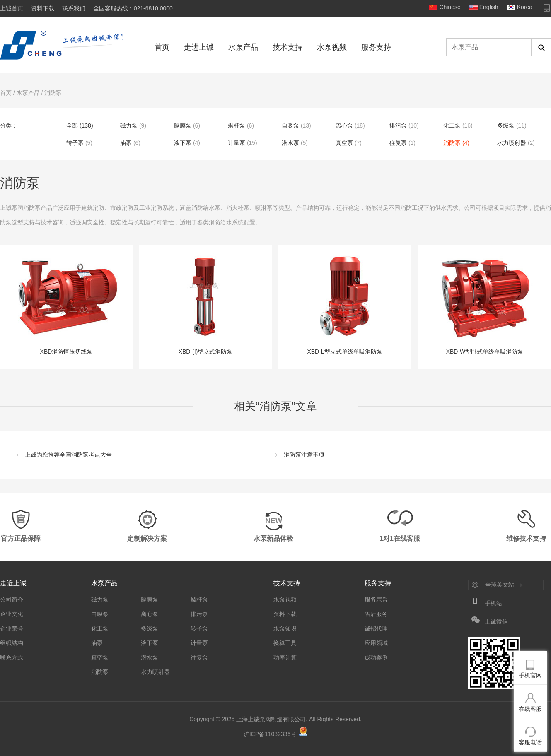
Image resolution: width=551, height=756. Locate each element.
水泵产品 (243, 47)
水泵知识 (285, 628)
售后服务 (376, 614)
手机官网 (530, 675)
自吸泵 (290, 125)
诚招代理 (376, 628)
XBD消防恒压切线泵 (66, 304)
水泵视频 (332, 47)
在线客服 (530, 709)
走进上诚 (199, 47)
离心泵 (344, 125)
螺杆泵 (237, 125)
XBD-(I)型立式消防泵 (205, 304)
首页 (162, 47)
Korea (525, 7)
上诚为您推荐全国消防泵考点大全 (68, 455)
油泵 (126, 143)
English (489, 7)
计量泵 (237, 143)
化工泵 (452, 125)
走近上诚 (13, 583)
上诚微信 (496, 621)
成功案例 (376, 657)
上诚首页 (12, 8)
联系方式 (12, 657)
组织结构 (12, 643)
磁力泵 (129, 125)
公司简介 (12, 600)
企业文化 (12, 614)
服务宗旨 (376, 600)
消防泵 (53, 93)
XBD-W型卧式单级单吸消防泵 (485, 304)
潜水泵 (290, 143)
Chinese (450, 7)
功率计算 (285, 657)
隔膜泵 (183, 125)
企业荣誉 (12, 628)
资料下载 (43, 8)
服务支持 (376, 47)
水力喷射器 (512, 143)
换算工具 (285, 643)
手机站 (493, 603)
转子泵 (75, 143)
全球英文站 (500, 585)
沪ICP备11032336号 (270, 734)
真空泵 (344, 143)
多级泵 (506, 125)
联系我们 (74, 8)
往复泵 (398, 143)
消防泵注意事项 (304, 455)
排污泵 (398, 125)
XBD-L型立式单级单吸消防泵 (345, 304)
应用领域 (376, 643)
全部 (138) (80, 125)
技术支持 (288, 47)
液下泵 (183, 143)
